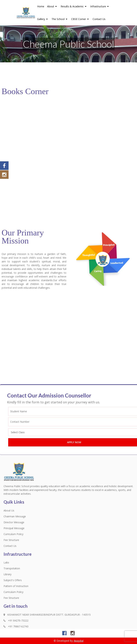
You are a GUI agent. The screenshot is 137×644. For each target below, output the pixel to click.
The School (60, 19)
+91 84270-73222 (16, 621)
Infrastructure (100, 6)
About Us (9, 510)
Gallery (43, 19)
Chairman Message (15, 516)
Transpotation (12, 568)
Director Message (14, 522)
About (52, 6)
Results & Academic (74, 6)
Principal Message (14, 528)
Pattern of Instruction (16, 586)
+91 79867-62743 (16, 626)
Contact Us (99, 19)
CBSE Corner (80, 19)
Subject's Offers (13, 580)
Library (7, 574)
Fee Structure (11, 540)
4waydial (78, 641)
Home (41, 6)
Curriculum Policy (13, 534)
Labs (6, 562)
